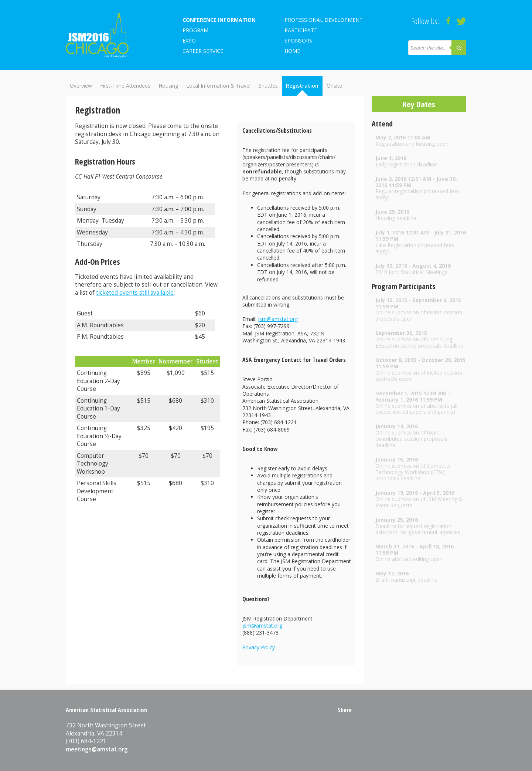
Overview (81, 86)
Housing (168, 86)
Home (292, 51)
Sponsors (298, 40)
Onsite (334, 86)
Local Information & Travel (218, 86)
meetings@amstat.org (97, 749)
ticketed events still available (135, 293)
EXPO (189, 40)
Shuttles (268, 86)
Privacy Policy (259, 647)
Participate (301, 30)
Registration (302, 86)
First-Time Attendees (125, 86)
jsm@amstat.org (278, 319)
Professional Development (324, 20)
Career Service (203, 51)
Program (195, 30)
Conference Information (219, 20)
